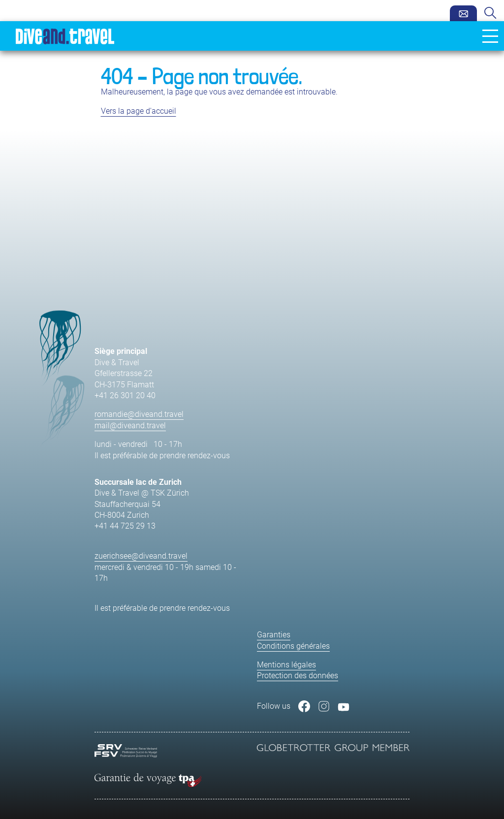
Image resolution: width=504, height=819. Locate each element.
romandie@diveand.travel (139, 414)
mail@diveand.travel (130, 425)
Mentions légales (286, 665)
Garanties (274, 635)
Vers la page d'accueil (139, 111)
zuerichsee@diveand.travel (141, 556)
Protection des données (298, 676)
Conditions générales (293, 646)
